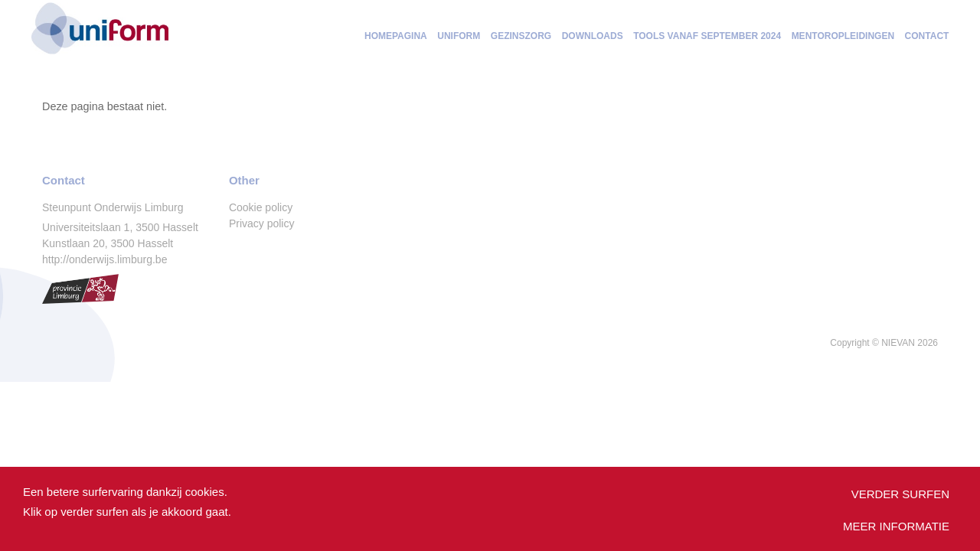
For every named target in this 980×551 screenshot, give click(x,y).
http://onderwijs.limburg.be (105, 259)
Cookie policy (261, 207)
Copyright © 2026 (884, 343)
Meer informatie (896, 526)
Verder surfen (900, 494)
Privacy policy (262, 223)
